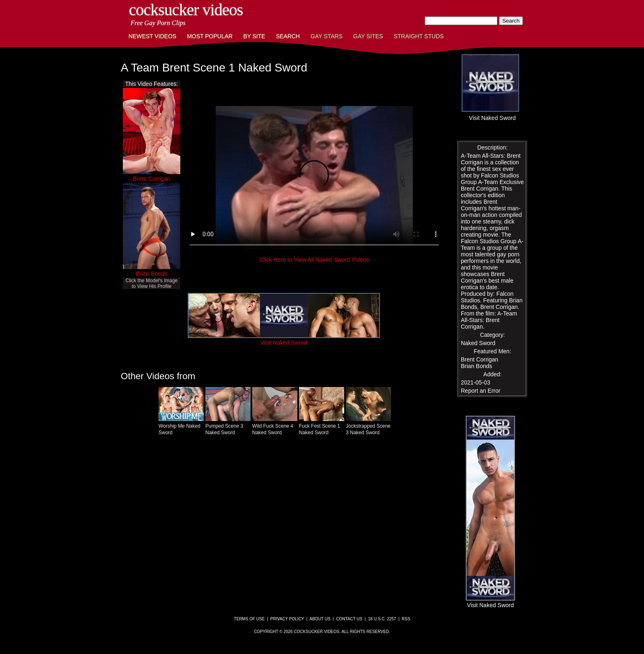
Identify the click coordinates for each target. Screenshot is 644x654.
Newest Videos (152, 36)
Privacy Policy (287, 619)
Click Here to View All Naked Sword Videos (314, 260)
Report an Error (481, 391)
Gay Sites (368, 36)
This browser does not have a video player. (314, 180)
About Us (320, 619)
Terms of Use (249, 619)
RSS (406, 619)
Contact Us (349, 619)
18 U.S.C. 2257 (382, 619)
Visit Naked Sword (284, 339)
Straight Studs (419, 36)
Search (288, 36)
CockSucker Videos (186, 10)
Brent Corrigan (151, 179)
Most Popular (210, 36)
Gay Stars (327, 36)
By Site (254, 36)
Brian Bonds (152, 274)
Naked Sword (478, 343)
